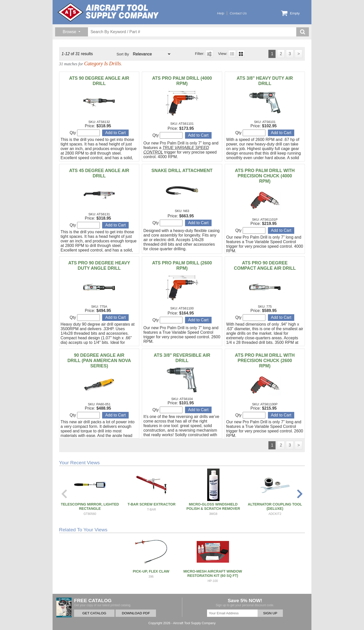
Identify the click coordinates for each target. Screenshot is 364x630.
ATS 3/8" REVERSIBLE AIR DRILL (182, 358)
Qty (85, 133)
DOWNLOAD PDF (136, 613)
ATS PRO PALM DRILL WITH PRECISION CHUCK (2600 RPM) (265, 361)
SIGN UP (270, 613)
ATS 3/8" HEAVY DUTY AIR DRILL (265, 81)
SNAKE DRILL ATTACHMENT (182, 171)
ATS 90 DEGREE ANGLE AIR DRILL (99, 81)
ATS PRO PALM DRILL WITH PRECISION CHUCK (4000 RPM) (265, 176)
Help (221, 13)
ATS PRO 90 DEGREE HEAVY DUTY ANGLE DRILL (99, 266)
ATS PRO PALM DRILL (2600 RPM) (182, 266)
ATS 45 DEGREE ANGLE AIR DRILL (99, 173)
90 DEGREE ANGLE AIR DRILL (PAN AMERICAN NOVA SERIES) (99, 361)
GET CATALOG (94, 613)
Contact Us (238, 13)
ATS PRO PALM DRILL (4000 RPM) (182, 81)
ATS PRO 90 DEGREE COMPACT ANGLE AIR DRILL (265, 266)
